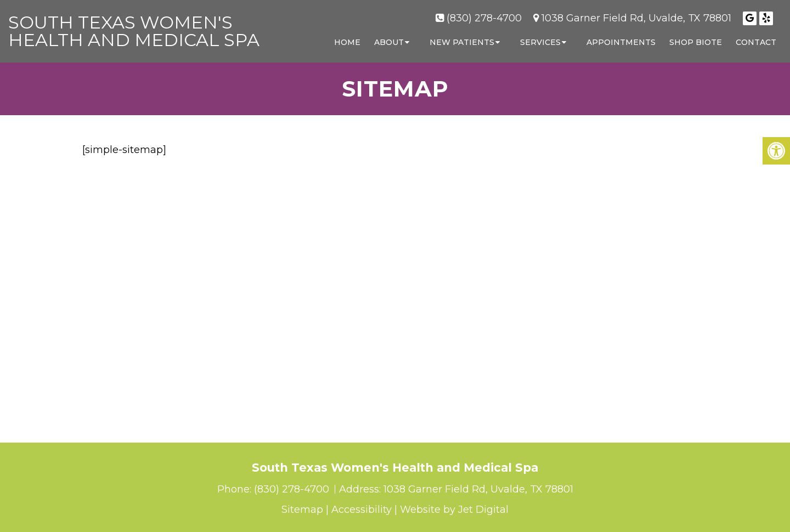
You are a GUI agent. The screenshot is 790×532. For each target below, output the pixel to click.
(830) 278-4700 (484, 18)
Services (540, 42)
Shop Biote (696, 42)
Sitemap (302, 510)
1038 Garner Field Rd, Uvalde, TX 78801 (636, 18)
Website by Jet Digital (454, 510)
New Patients (462, 42)
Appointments (621, 42)
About (389, 42)
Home (347, 42)
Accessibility (362, 510)
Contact (756, 42)
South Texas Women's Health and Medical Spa (134, 31)
